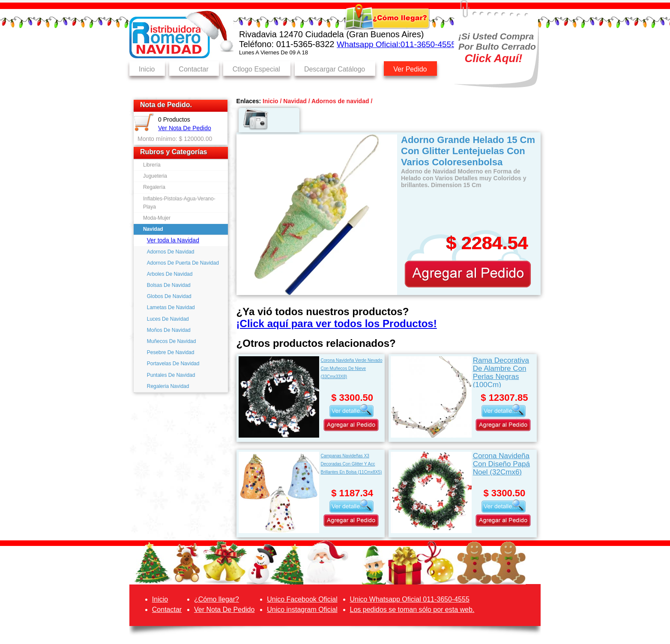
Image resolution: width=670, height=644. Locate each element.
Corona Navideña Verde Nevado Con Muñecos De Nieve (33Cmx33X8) (351, 368)
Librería (152, 165)
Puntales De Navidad (171, 375)
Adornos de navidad (340, 101)
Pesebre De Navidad (171, 352)
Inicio (147, 69)
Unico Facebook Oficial (302, 599)
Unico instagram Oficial (302, 610)
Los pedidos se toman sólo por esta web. (412, 610)
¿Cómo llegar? (217, 599)
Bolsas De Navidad (169, 285)
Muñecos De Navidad (172, 341)
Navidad (153, 229)
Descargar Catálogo (335, 69)
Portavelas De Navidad (173, 364)
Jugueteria (155, 176)
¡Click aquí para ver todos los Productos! (337, 323)
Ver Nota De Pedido (185, 128)
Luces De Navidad (168, 319)
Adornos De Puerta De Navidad (183, 263)
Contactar (193, 69)
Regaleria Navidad (168, 386)
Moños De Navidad (169, 330)
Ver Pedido (410, 69)
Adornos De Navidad (171, 252)
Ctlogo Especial (256, 69)
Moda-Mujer (157, 218)
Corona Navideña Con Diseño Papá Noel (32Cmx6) (501, 464)
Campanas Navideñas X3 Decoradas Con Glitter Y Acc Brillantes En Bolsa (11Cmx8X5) (351, 464)
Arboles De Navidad (170, 274)
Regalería (154, 187)
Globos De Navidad (169, 296)
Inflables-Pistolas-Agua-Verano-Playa (179, 203)
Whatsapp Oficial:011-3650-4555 (396, 44)
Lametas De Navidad (171, 307)
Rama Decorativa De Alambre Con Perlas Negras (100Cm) (501, 372)
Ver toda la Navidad (173, 240)
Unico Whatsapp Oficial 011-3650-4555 (410, 599)
